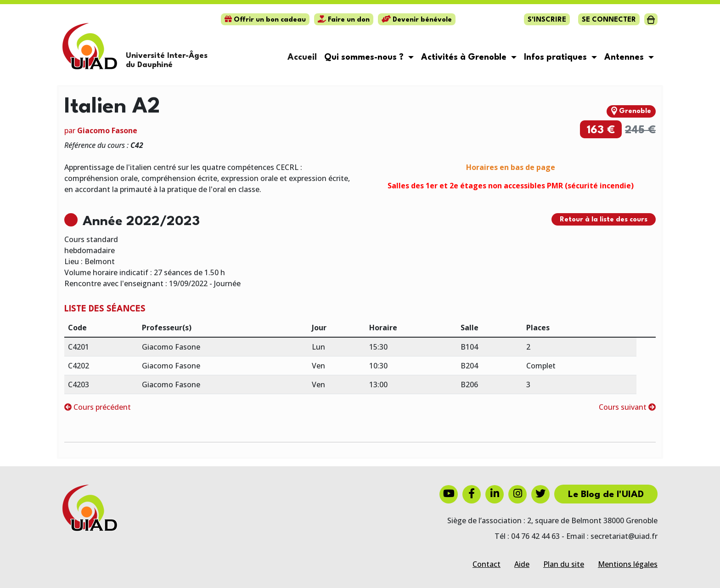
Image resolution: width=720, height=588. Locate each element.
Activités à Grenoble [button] (465, 57)
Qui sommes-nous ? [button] (365, 57)
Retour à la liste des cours (604, 220)
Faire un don (344, 20)
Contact (487, 564)
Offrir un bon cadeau (265, 20)
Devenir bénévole (417, 20)
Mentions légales (628, 564)
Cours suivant (627, 407)
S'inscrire (547, 20)
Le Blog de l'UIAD (606, 495)
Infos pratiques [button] (557, 57)
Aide (522, 564)
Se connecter (609, 20)
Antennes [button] (625, 57)
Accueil (302, 57)
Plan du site (564, 564)
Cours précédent (98, 407)
